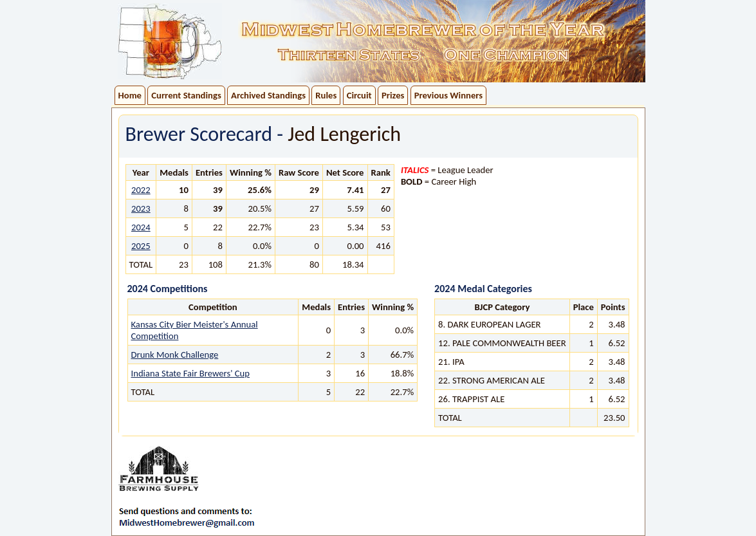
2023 (141, 208)
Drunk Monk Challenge (175, 355)
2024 (141, 227)
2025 (141, 246)
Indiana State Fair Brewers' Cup (190, 373)
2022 (141, 190)
